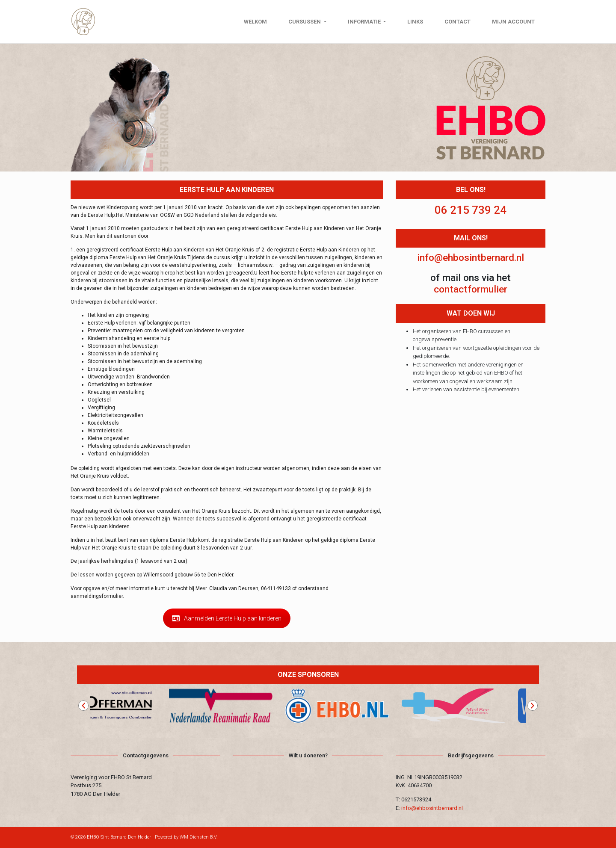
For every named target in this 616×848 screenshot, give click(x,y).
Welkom (255, 22)
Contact (458, 22)
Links (415, 22)
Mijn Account (513, 22)
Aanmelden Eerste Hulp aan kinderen (227, 618)
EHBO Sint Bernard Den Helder (119, 837)
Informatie (365, 22)
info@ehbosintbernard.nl (471, 258)
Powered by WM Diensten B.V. (186, 837)
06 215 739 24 (471, 210)
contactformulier (471, 289)
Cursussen (305, 22)
